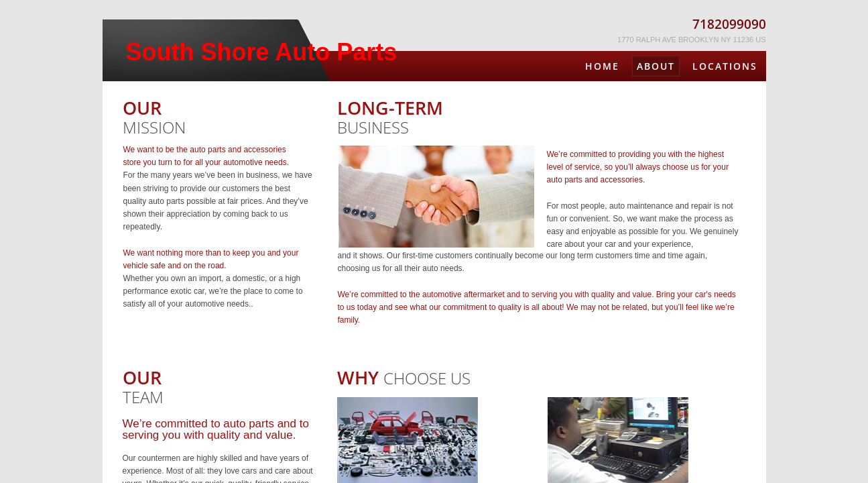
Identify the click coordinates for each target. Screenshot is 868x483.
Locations (725, 66)
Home (602, 66)
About (656, 66)
